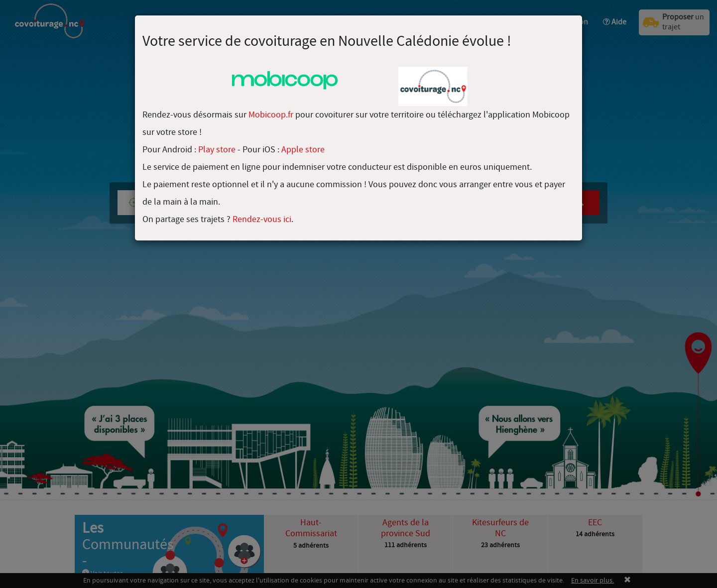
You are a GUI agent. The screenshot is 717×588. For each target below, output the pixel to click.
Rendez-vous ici (262, 219)
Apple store (303, 150)
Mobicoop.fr (271, 115)
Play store (217, 150)
